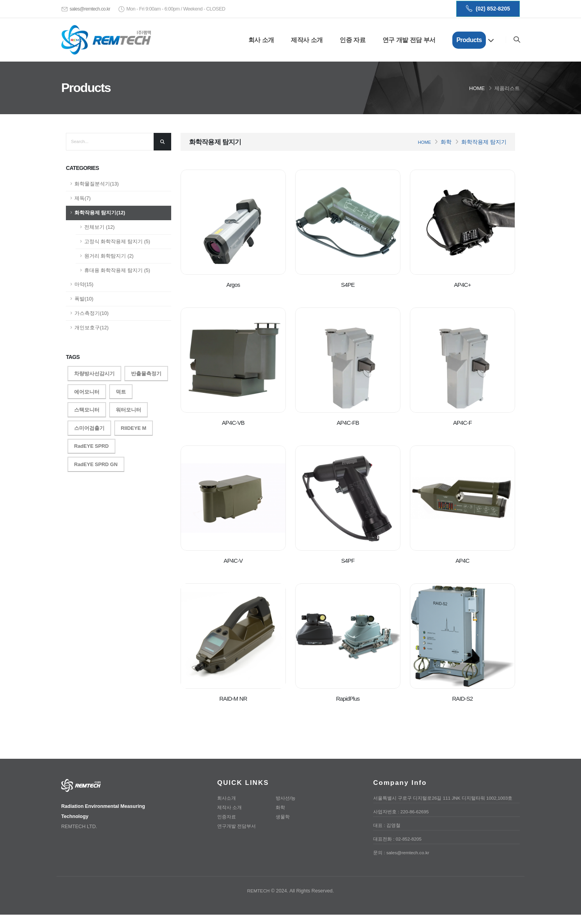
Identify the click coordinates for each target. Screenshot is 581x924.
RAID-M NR (233, 699)
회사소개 (227, 798)
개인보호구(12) (91, 328)
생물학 (283, 817)
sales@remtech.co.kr (91, 9)
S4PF (348, 561)
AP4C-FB (348, 423)
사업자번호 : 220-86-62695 (403, 821)
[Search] (516, 40)
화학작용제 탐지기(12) (100, 213)
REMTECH (259, 900)
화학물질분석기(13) (97, 184)
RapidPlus (348, 699)
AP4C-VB (233, 423)
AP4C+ (462, 285)
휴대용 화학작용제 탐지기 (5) (117, 270)
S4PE (348, 285)
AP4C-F (462, 423)
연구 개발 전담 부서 (409, 40)
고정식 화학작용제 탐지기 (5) (117, 242)
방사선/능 (287, 798)
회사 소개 (261, 40)
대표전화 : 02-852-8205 (399, 848)
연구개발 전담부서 (238, 826)
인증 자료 (352, 40)
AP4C (462, 561)
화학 (446, 142)
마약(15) (84, 284)
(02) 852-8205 (488, 9)
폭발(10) (84, 299)
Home (477, 88)
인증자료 (227, 817)
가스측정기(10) (91, 313)
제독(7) (82, 198)
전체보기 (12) (99, 227)
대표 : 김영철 (388, 835)
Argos (233, 285)
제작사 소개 (306, 40)
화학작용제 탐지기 (484, 142)
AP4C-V (233, 561)
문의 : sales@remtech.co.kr (403, 862)
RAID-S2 (462, 699)
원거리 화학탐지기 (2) (109, 256)
